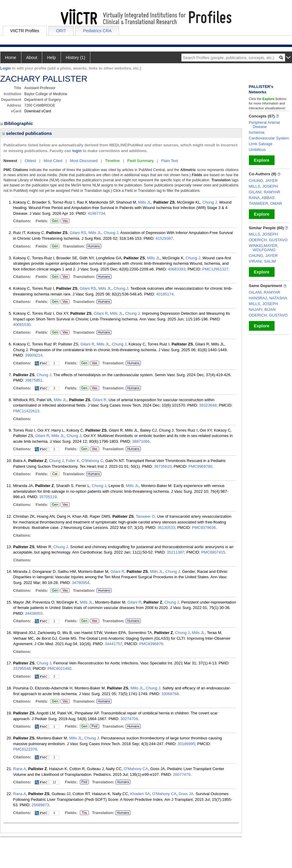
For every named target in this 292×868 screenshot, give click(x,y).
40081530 (22, 325)
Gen (55, 221)
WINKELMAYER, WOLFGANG (264, 248)
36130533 (166, 528)
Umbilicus (257, 150)
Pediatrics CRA (97, 31)
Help (51, 58)
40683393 (177, 269)
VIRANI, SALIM (262, 261)
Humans (94, 246)
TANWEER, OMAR (265, 203)
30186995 (186, 744)
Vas (65, 221)
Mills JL (145, 202)
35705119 (48, 497)
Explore (261, 160)
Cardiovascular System (269, 138)
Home (11, 58)
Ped (94, 726)
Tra (84, 813)
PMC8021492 (60, 668)
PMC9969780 (200, 466)
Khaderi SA (140, 794)
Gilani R (101, 313)
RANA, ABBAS (262, 198)
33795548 (22, 668)
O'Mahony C (92, 461)
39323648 (208, 405)
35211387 (176, 552)
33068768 (170, 694)
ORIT (61, 31)
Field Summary (140, 161)
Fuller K (72, 461)
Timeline (113, 161)
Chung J (210, 202)
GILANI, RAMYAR (265, 192)
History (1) (75, 58)
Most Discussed (84, 161)
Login (6, 68)
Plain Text (170, 161)
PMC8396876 (151, 644)
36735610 (163, 466)
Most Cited (53, 161)
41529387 (164, 238)
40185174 (165, 294)
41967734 (96, 213)
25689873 (40, 805)
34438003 (34, 613)
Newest (11, 161)
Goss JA (186, 794)
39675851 (34, 380)
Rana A (20, 769)
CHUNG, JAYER (263, 181)
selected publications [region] (27, 133)
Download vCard (38, 111)
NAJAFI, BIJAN (262, 309)
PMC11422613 (26, 411)
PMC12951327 (215, 269)
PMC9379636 (204, 528)
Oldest (30, 161)
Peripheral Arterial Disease (264, 125)
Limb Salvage (261, 144)
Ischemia (257, 132)
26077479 (182, 774)
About (32, 58)
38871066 (141, 441)
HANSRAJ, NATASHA (268, 298)
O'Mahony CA (136, 769)
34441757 (114, 644)
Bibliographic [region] (17, 123)
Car (55, 474)
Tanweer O (145, 516)
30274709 (129, 719)
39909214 (34, 355)
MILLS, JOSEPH (264, 186)
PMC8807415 (213, 552)
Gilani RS (78, 233)
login (77, 151)
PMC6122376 (25, 749)
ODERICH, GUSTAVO (268, 240)
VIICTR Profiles (25, 31)
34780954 (81, 583)
